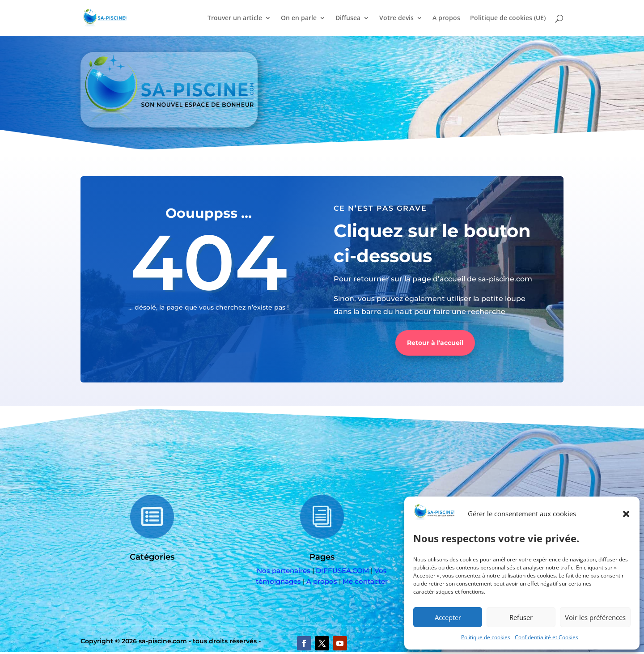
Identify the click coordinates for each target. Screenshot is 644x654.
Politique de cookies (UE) (508, 18)
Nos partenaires (284, 571)
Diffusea (348, 18)
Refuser (521, 617)
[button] (626, 514)
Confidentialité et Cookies (547, 637)
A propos (446, 18)
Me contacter (365, 581)
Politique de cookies (486, 637)
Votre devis (396, 18)
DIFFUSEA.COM (342, 571)
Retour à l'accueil (435, 343)
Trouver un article (235, 18)
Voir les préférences (595, 617)
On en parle (299, 18)
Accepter (448, 617)
